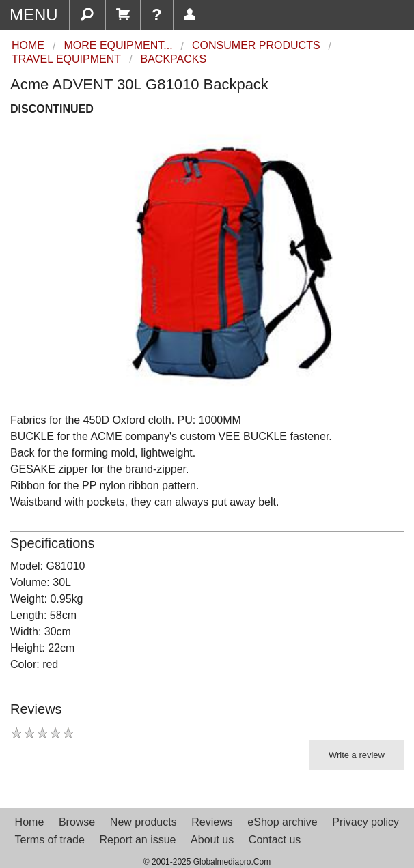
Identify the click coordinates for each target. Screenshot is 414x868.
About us (212, 840)
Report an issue (137, 840)
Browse (77, 822)
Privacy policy (365, 822)
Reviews (212, 822)
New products (143, 822)
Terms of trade (50, 840)
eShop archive (282, 822)
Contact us (275, 840)
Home (30, 822)
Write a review (357, 755)
